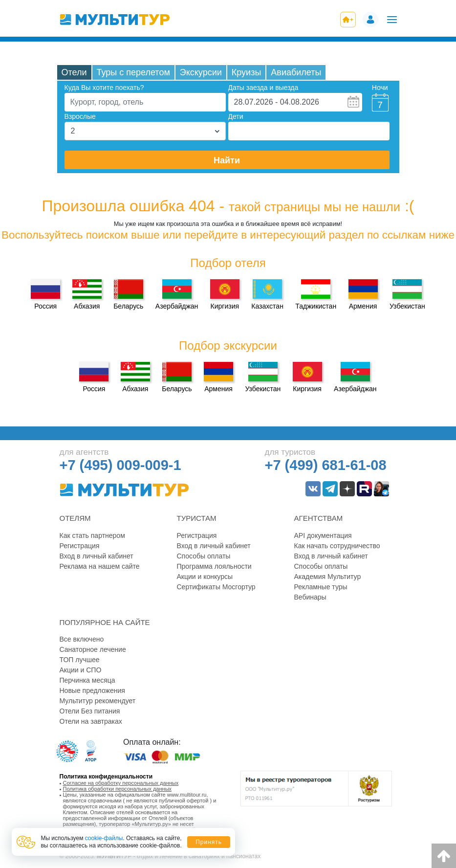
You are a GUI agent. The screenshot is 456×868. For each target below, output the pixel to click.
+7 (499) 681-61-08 (326, 465)
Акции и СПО (81, 670)
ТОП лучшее (80, 660)
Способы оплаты (204, 556)
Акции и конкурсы (205, 577)
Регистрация (80, 546)
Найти (227, 160)
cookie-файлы (104, 838)
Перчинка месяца (87, 680)
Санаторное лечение (93, 649)
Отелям (75, 518)
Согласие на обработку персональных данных (121, 783)
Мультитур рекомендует (98, 701)
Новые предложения (92, 690)
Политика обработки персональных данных (118, 789)
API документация (323, 535)
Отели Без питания (90, 711)
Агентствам (319, 518)
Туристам (197, 518)
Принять (209, 842)
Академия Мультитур (328, 577)
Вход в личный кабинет (97, 556)
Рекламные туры (321, 587)
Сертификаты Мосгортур (216, 587)
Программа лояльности (214, 566)
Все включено (82, 639)
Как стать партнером (92, 535)
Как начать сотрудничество (337, 546)
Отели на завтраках (91, 721)
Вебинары (310, 597)
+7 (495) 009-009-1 (120, 465)
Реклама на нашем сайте (100, 566)
